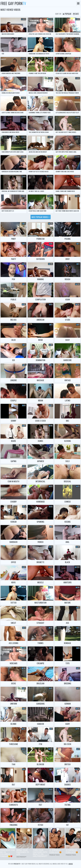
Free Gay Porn (13, 3)
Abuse (71, 864)
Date (76, 14)
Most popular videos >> (41, 217)
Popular (67, 14)
